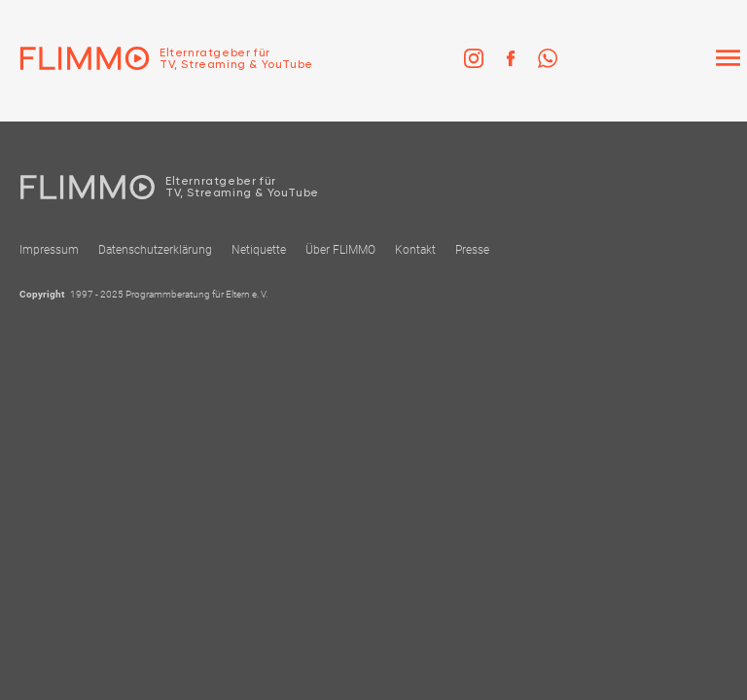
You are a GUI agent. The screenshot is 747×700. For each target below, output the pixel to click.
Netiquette (259, 250)
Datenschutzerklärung (155, 250)
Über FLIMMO (340, 250)
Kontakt (415, 250)
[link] (474, 58)
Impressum (49, 250)
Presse (472, 250)
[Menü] (728, 58)
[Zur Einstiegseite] (157, 58)
